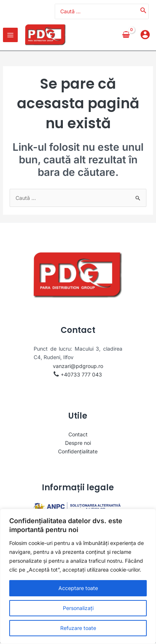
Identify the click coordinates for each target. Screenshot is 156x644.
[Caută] (143, 11)
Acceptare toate (78, 588)
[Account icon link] (145, 35)
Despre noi (78, 444)
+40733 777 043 (81, 375)
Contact (78, 435)
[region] (78, 576)
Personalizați (78, 608)
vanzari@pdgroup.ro (78, 367)
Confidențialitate (78, 452)
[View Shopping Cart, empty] (126, 35)
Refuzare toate (78, 628)
